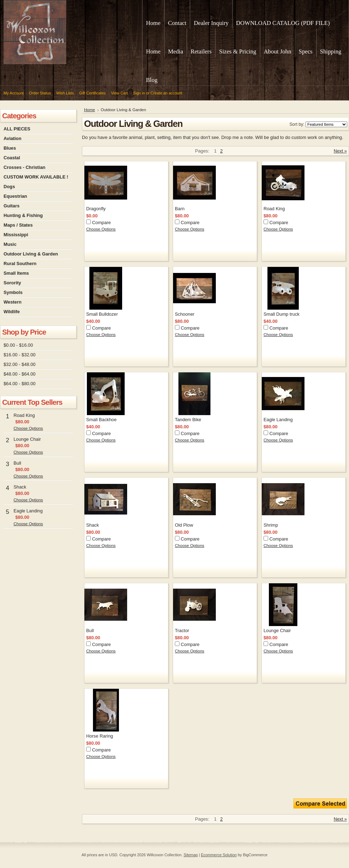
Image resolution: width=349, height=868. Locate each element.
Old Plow (184, 525)
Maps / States (18, 225)
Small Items (16, 273)
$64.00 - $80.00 (20, 384)
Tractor (182, 631)
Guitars (12, 206)
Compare (102, 223)
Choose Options (28, 428)
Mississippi (16, 235)
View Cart (119, 93)
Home (90, 110)
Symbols (13, 292)
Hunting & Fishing (23, 215)
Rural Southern (20, 263)
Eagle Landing (28, 511)
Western (12, 302)
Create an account (166, 93)
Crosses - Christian (24, 167)
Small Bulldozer (102, 314)
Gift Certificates (92, 93)
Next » (340, 151)
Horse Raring (100, 736)
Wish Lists (65, 93)
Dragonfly (96, 209)
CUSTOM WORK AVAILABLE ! (36, 177)
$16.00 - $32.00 (20, 355)
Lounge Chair (27, 439)
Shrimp (271, 525)
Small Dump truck (282, 314)
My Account (14, 93)
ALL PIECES (17, 129)
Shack (20, 487)
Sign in (139, 93)
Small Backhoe (101, 420)
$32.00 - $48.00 (20, 364)
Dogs (9, 187)
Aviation (12, 138)
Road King (24, 415)
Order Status (40, 93)
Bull (17, 463)
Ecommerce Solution (219, 855)
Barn (180, 209)
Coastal (12, 158)
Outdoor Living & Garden (31, 254)
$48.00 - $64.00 (20, 374)
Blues (10, 148)
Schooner (185, 314)
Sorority (12, 283)
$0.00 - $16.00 (18, 345)
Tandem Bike (188, 420)
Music (10, 244)
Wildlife (12, 312)
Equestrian (15, 196)
